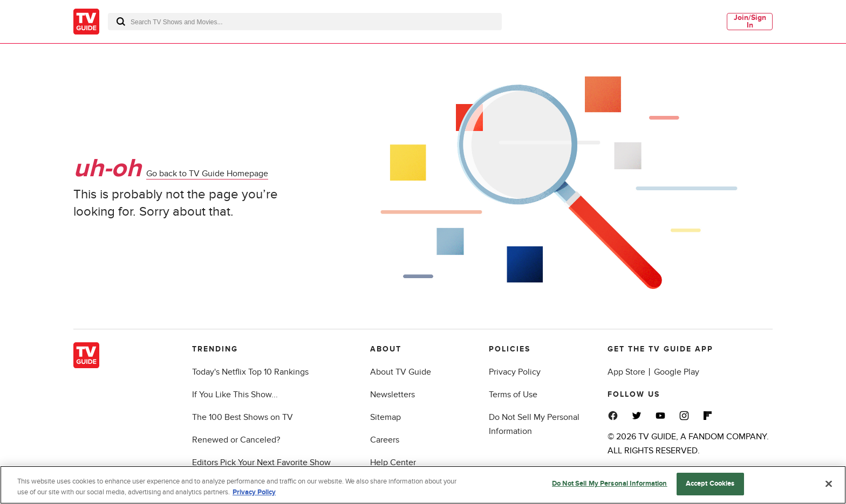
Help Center (393, 462)
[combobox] (305, 22)
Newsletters (393, 395)
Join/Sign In (750, 21)
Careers (385, 440)
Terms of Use (513, 395)
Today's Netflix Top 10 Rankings (250, 372)
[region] (423, 485)
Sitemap (386, 417)
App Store (626, 372)
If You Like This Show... (235, 395)
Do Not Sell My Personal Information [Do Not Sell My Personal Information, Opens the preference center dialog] (610, 484)
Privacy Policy (515, 372)
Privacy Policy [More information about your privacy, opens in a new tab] (254, 492)
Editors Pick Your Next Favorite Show (261, 462)
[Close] (829, 484)
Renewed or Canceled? (236, 440)
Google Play (677, 372)
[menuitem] (750, 22)
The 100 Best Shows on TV (243, 417)
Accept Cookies (710, 484)
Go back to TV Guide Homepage (207, 174)
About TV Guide (401, 372)
